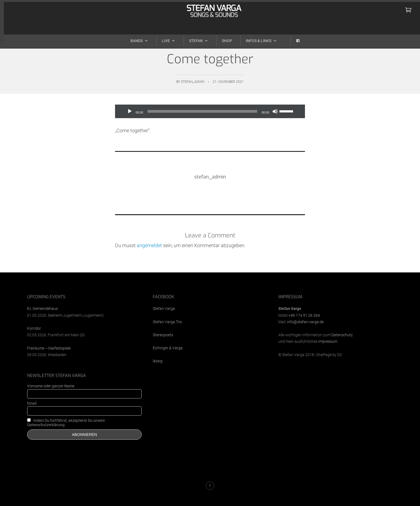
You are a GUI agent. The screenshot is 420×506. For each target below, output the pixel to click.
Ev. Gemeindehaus (42, 309)
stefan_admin (193, 82)
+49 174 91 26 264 (304, 315)
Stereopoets (163, 335)
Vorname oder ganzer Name (51, 386)
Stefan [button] (195, 39)
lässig (158, 361)
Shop (223, 39)
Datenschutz (342, 335)
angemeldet (149, 245)
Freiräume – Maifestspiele (49, 348)
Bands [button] (136, 39)
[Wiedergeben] (130, 111)
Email (32, 403)
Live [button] (165, 39)
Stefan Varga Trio (167, 322)
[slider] (203, 111)
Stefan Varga (164, 309)
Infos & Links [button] (257, 39)
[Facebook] (293, 39)
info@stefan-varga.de (305, 322)
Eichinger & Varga (168, 348)
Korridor (34, 328)
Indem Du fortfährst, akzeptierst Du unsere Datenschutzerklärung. (66, 423)
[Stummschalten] (275, 111)
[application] (210, 111)
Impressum (328, 341)
